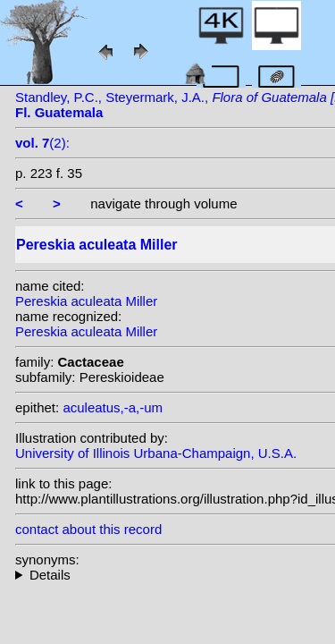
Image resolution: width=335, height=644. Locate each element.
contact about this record (88, 529)
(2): (42, 143)
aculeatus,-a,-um (113, 407)
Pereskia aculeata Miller (86, 301)
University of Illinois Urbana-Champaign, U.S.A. (156, 453)
